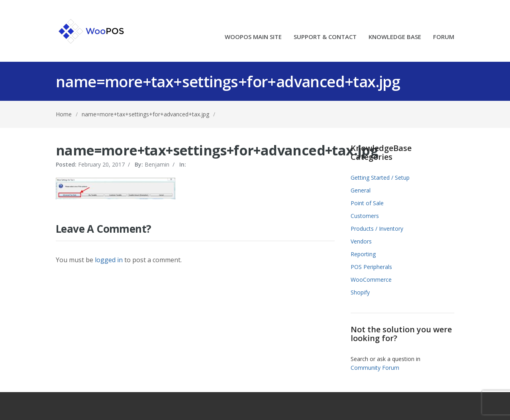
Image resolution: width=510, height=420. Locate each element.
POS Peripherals (371, 267)
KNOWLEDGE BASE (395, 37)
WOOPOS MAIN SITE (253, 37)
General (361, 190)
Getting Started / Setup (380, 178)
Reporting (363, 254)
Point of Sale (367, 203)
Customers (365, 216)
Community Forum (375, 368)
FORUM (444, 37)
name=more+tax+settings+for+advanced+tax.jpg (145, 114)
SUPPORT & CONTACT (325, 37)
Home (64, 114)
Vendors (361, 241)
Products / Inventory (377, 229)
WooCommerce (371, 280)
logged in (109, 260)
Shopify (360, 292)
